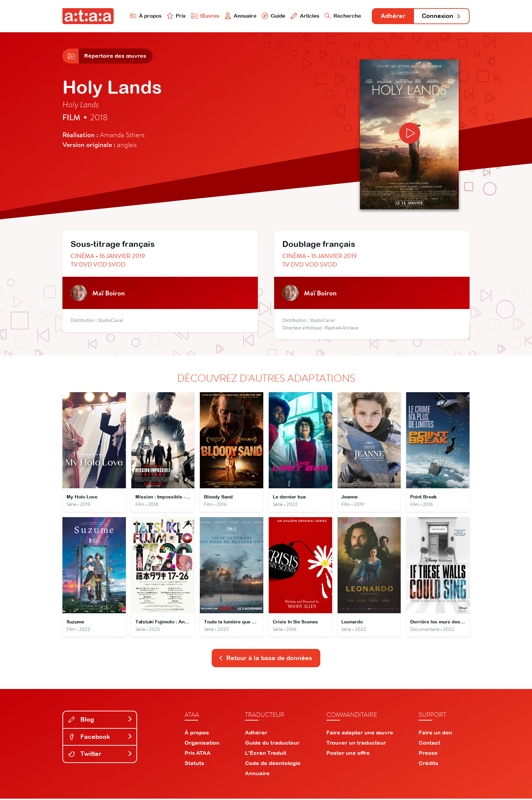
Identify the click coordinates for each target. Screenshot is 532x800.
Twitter (100, 755)
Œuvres (204, 16)
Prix (175, 16)
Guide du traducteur (272, 744)
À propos (144, 16)
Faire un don (435, 734)
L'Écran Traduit (266, 754)
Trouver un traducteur (356, 744)
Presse (428, 754)
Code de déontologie (273, 764)
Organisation (202, 744)
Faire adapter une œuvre (360, 734)
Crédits (429, 764)
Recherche (342, 16)
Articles (304, 16)
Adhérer (392, 16)
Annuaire (240, 16)
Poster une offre (348, 754)
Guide (272, 16)
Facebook (100, 738)
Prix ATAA (198, 754)
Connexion (441, 16)
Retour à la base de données (265, 659)
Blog (100, 721)
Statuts (194, 764)
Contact (430, 744)
